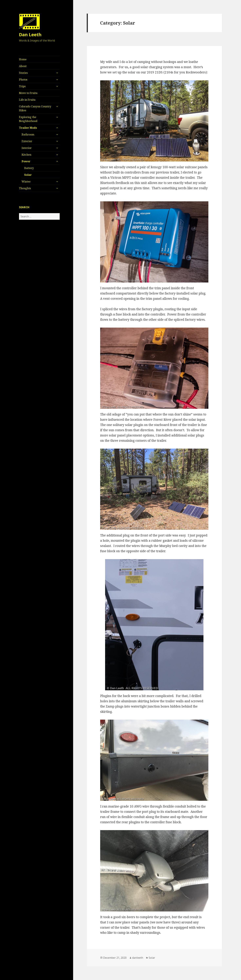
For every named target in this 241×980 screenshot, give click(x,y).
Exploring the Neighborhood (28, 119)
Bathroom (28, 134)
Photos (23, 80)
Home (23, 59)
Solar (28, 175)
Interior (27, 148)
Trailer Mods (28, 128)
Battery (29, 168)
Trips (22, 86)
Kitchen (26, 155)
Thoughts (25, 188)
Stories (23, 73)
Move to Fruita (28, 93)
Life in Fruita (27, 100)
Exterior (27, 141)
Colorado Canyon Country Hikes (35, 108)
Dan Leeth (30, 35)
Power (26, 161)
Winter (26, 182)
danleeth (138, 958)
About (23, 66)
